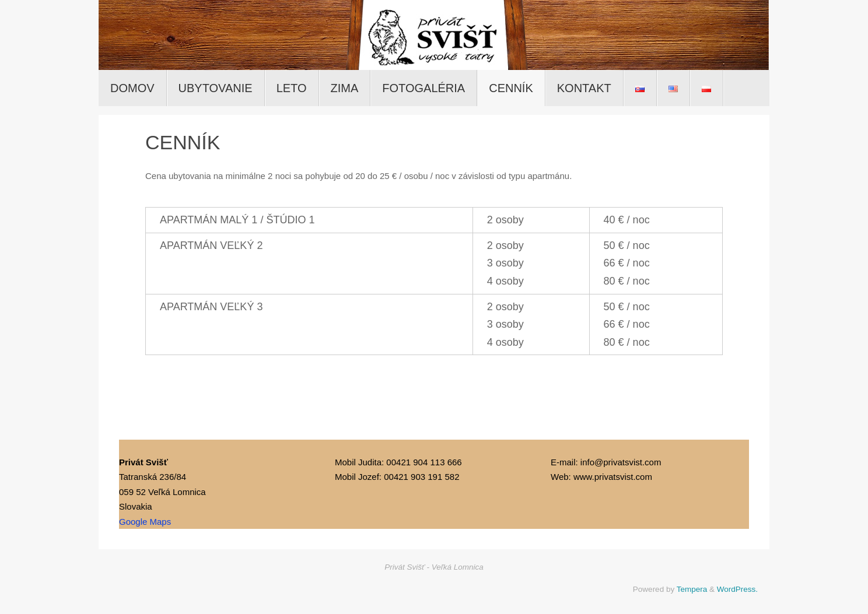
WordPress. (737, 589)
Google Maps (145, 522)
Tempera (692, 589)
